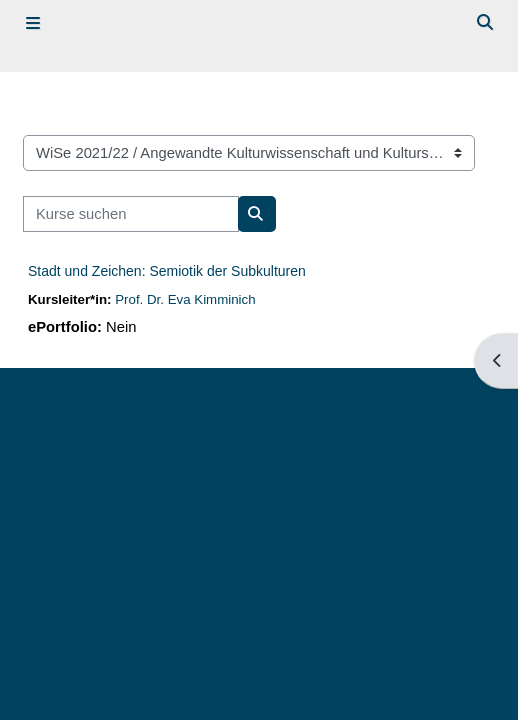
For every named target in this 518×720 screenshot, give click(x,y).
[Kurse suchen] (131, 214)
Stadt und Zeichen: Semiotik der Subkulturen (167, 271)
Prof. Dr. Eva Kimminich (185, 299)
